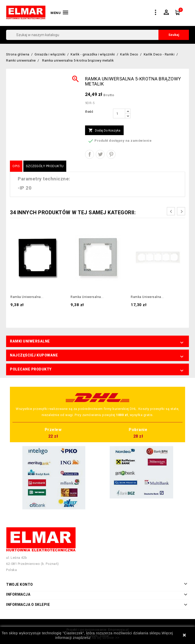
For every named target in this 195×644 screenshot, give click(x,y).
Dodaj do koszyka (104, 131)
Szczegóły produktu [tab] (45, 166)
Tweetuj (100, 154)
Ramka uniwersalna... (27, 297)
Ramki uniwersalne (30, 341)
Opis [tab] (16, 166)
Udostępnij (90, 154)
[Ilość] (119, 113)
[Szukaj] (97, 35)
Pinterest (111, 154)
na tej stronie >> (106, 638)
